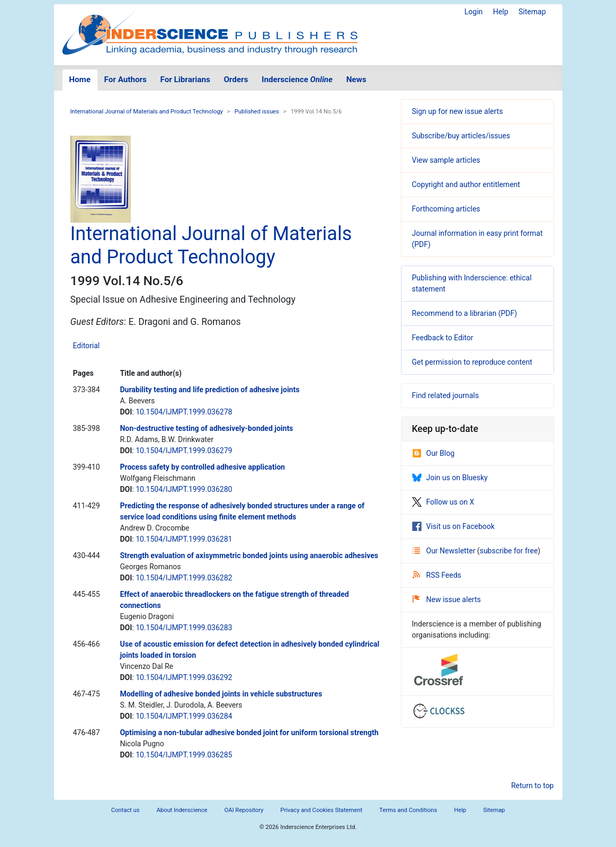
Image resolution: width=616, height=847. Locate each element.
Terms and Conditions (408, 810)
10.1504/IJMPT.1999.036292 (184, 677)
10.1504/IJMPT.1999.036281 (184, 539)
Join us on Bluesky (450, 478)
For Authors (126, 80)
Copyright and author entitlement (466, 184)
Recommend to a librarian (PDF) (465, 313)
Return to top (533, 786)
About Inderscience (182, 810)
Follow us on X (443, 502)
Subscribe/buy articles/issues (461, 136)
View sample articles (446, 160)
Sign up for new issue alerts (458, 111)
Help (501, 12)
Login (474, 12)
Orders (236, 80)
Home (80, 80)
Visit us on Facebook (453, 526)
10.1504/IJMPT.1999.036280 (184, 489)
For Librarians (185, 80)
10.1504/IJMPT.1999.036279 (184, 451)
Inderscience (297, 80)
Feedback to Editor (443, 338)
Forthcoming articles (446, 209)
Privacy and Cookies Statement (321, 810)
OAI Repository (244, 810)
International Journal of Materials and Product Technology (147, 112)
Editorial (87, 346)
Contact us (126, 810)
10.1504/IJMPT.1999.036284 (184, 716)
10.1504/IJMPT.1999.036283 (184, 628)
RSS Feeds (437, 575)
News (356, 80)
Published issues (257, 112)
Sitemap (532, 12)
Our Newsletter (445, 551)
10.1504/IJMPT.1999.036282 (184, 578)
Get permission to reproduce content (472, 362)
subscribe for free (509, 551)
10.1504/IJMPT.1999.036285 (184, 755)
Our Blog (434, 453)
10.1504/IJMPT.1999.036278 (184, 412)
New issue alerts (447, 599)
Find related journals (445, 395)
